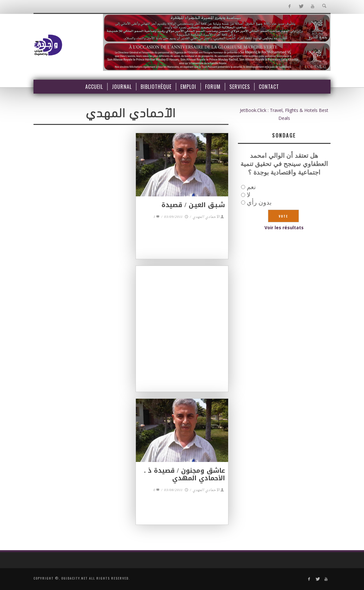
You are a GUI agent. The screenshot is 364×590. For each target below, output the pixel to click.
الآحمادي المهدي (206, 217)
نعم (251, 187)
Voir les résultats (284, 227)
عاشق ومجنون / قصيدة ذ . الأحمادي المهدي (185, 474)
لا (249, 195)
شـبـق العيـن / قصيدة (193, 205)
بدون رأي (259, 202)
